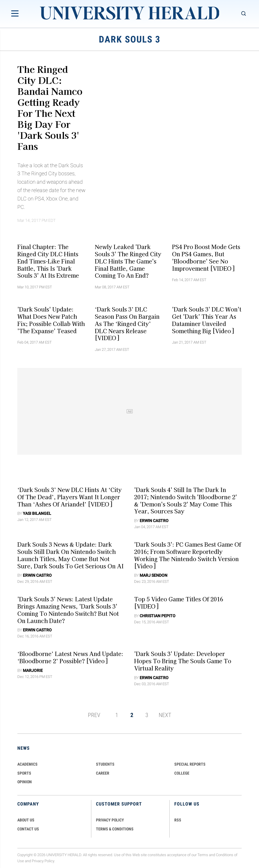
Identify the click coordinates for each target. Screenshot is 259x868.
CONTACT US (28, 829)
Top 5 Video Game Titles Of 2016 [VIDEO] (179, 603)
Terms (203, 855)
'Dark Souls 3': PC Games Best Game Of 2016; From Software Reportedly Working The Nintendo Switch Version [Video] (188, 555)
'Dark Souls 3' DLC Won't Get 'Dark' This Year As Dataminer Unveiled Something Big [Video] (207, 320)
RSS (178, 820)
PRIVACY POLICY (110, 820)
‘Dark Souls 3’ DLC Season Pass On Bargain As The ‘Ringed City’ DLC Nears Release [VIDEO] (127, 324)
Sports (24, 773)
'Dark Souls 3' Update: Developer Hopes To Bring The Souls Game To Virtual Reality (183, 661)
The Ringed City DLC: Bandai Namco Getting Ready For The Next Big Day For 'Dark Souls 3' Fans (50, 107)
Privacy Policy (43, 861)
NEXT (165, 715)
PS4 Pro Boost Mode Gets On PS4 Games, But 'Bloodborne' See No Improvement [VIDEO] (206, 257)
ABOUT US (26, 820)
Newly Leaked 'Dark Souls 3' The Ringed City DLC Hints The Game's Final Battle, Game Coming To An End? (128, 261)
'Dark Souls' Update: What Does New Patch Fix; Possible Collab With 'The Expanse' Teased (51, 320)
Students (105, 764)
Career (103, 773)
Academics (27, 764)
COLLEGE (182, 773)
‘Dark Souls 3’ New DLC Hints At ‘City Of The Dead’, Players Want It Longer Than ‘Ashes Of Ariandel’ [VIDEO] (70, 497)
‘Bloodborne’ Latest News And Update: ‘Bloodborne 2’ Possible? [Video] (70, 657)
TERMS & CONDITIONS (115, 829)
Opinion (25, 782)
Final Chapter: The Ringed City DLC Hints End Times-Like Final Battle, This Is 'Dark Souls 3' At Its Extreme (48, 261)
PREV (94, 715)
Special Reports (190, 764)
